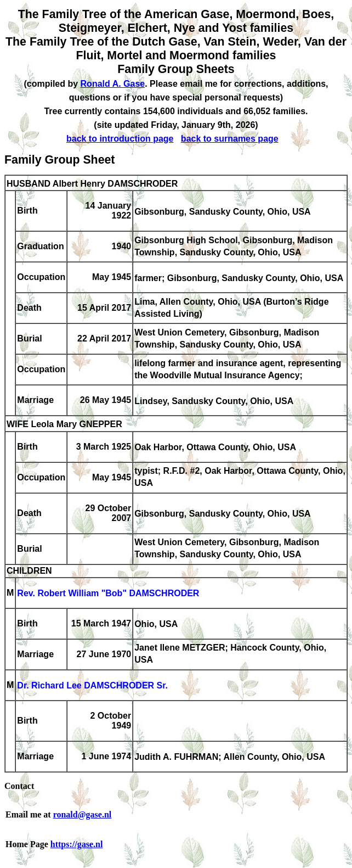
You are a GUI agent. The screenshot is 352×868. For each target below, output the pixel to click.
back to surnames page (230, 139)
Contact (19, 786)
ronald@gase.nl (83, 814)
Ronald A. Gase (113, 84)
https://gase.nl (77, 844)
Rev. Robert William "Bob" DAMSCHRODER (108, 594)
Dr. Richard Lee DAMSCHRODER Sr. (92, 686)
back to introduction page (120, 139)
